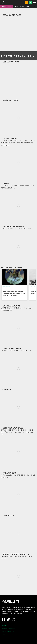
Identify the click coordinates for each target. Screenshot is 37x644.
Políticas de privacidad (8, 631)
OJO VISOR (33, 287)
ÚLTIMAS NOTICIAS (19, 7)
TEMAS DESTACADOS (6, 7)
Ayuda (3, 634)
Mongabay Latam (7, 287)
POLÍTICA (28, 7)
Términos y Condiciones (8, 628)
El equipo (4, 625)
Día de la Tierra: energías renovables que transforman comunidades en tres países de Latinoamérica (14, 293)
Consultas (4, 637)
